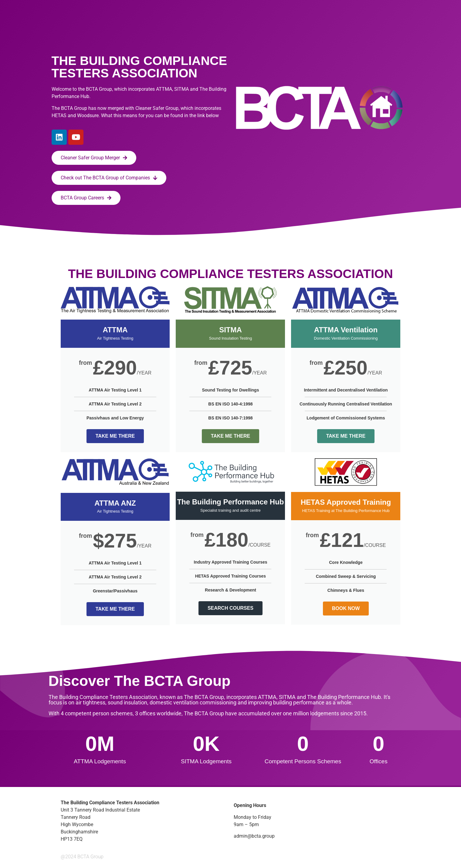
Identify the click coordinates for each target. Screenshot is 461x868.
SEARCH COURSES (230, 608)
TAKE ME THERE (115, 436)
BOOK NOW (346, 608)
